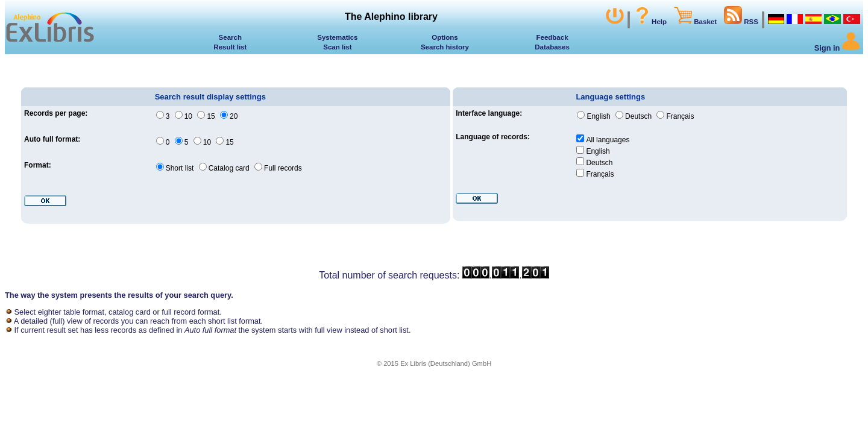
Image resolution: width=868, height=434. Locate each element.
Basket (695, 22)
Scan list (337, 47)
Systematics (337, 37)
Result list (230, 47)
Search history (445, 47)
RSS (741, 22)
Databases (552, 47)
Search (230, 37)
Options (445, 37)
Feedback (552, 37)
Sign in (837, 48)
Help (650, 22)
